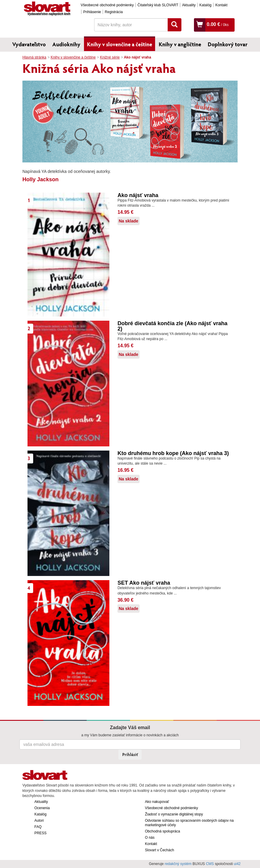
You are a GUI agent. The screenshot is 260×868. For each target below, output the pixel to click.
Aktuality (189, 5)
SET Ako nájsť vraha (144, 583)
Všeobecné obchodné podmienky (107, 5)
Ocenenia (42, 808)
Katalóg (205, 5)
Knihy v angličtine (180, 44)
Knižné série (110, 57)
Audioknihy (66, 44)
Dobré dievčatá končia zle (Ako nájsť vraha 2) (172, 326)
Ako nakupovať (157, 802)
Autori (39, 821)
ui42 (237, 864)
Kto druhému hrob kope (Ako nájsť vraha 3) (173, 453)
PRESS (40, 833)
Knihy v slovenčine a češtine (120, 44)
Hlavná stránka (34, 57)
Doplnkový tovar (228, 44)
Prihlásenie (92, 12)
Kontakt (221, 5)
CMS (210, 864)
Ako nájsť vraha (138, 195)
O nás (150, 838)
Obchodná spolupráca (162, 831)
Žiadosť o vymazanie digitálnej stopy (174, 814)
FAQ (38, 827)
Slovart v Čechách (159, 850)
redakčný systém (178, 864)
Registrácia (114, 12)
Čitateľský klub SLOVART (158, 5)
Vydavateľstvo (29, 44)
